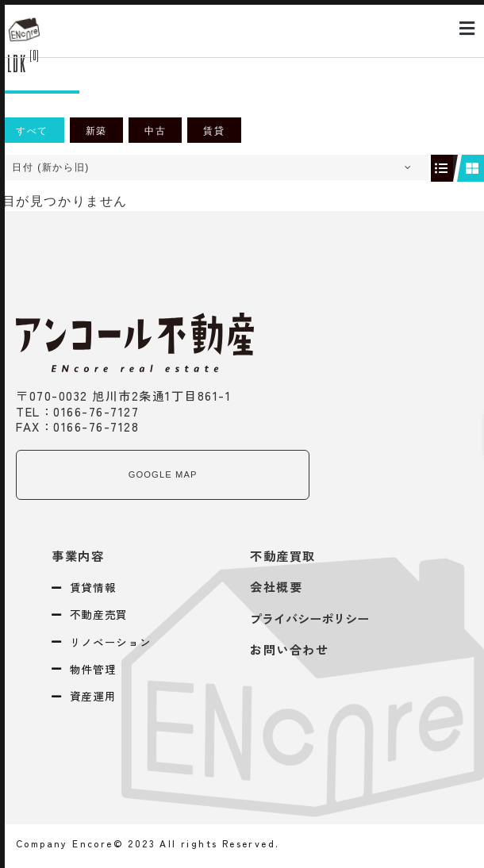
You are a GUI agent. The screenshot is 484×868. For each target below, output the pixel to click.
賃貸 (214, 131)
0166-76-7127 (96, 411)
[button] (467, 29)
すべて (32, 131)
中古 (155, 131)
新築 (96, 131)
